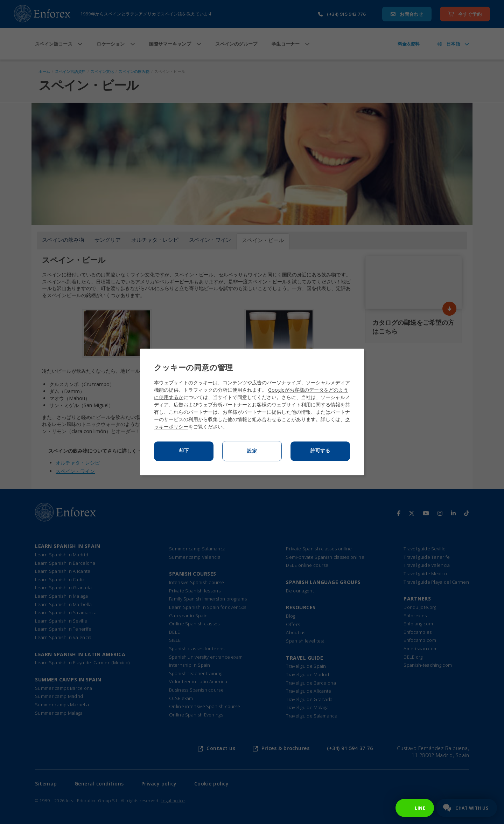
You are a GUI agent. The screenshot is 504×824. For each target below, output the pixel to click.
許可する (320, 451)
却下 (184, 451)
